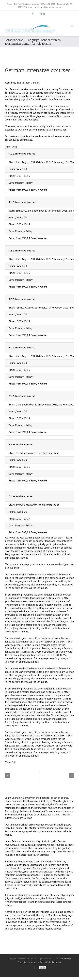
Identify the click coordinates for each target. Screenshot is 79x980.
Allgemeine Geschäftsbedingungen (45, 962)
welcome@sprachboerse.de (48, 7)
